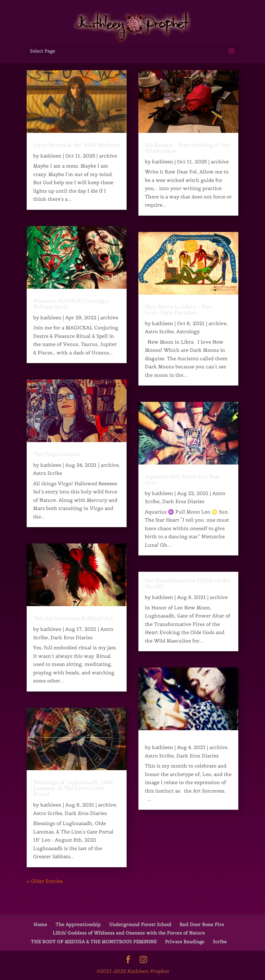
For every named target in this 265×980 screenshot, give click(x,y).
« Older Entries (45, 881)
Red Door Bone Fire (202, 924)
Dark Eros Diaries (71, 637)
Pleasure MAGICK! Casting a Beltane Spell (71, 304)
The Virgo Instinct (57, 455)
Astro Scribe (48, 473)
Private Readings (185, 942)
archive (108, 156)
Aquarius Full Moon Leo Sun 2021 (182, 480)
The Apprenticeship (78, 924)
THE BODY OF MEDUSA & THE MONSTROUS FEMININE (94, 942)
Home (40, 924)
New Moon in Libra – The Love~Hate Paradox (178, 310)
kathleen (51, 156)
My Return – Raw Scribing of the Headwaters (187, 148)
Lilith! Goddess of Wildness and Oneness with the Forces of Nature (129, 933)
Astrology (188, 331)
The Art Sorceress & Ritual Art (73, 619)
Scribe (220, 942)
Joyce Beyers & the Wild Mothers (76, 145)
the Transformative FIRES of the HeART (187, 584)
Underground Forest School (140, 924)
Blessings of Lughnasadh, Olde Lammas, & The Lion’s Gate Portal (73, 789)
